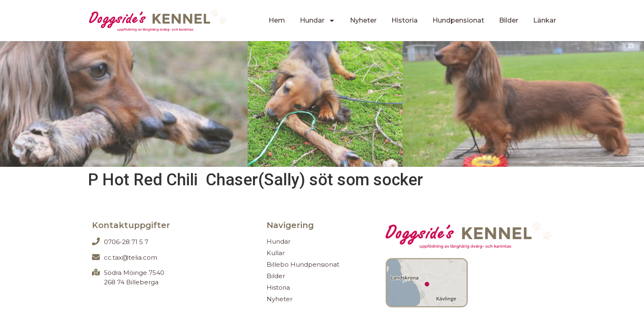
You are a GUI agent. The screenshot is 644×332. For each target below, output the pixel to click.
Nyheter (363, 20)
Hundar (317, 21)
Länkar (545, 20)
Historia (405, 20)
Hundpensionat (458, 20)
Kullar (276, 253)
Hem (277, 20)
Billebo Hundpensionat (303, 264)
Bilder (509, 20)
